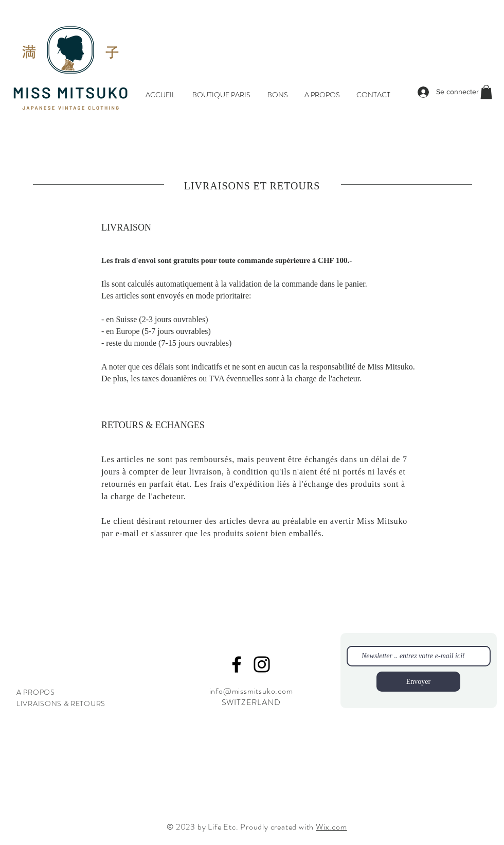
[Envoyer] (418, 682)
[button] (486, 92)
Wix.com (331, 827)
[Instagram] (262, 664)
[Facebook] (237, 664)
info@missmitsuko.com (251, 691)
